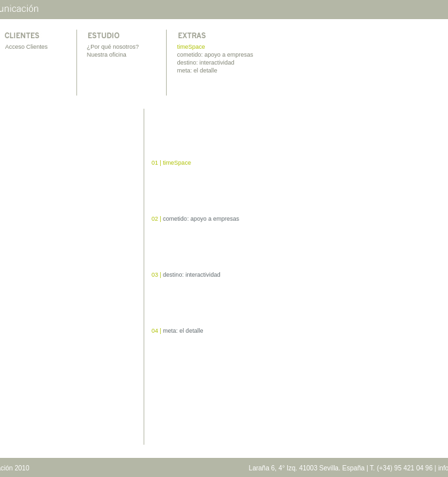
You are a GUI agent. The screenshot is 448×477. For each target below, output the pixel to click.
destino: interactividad (206, 63)
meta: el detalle (197, 70)
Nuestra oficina (107, 55)
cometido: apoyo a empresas (215, 55)
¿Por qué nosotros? (113, 47)
